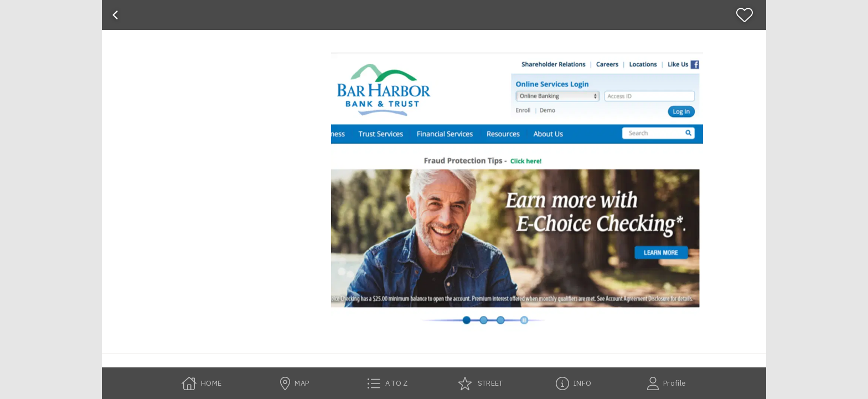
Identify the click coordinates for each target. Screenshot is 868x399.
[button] (517, 192)
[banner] (434, 15)
